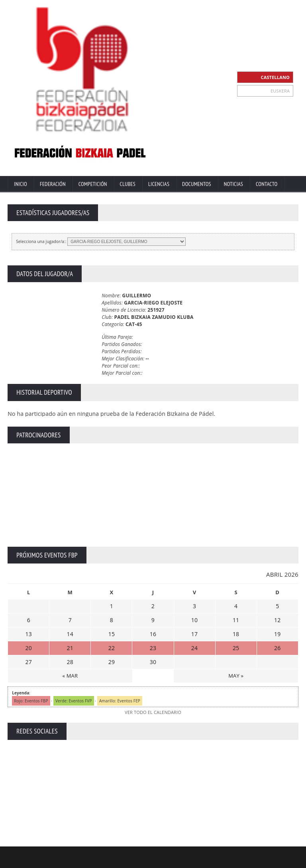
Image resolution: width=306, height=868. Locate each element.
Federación (53, 184)
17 (194, 634)
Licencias (159, 184)
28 (70, 662)
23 (153, 648)
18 (236, 634)
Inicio (21, 184)
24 (194, 648)
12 (277, 620)
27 (29, 662)
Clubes (128, 184)
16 (153, 634)
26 (277, 648)
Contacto (267, 184)
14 (70, 634)
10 (194, 620)
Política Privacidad (232, 861)
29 (112, 662)
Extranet (139, 861)
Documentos (197, 184)
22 (112, 648)
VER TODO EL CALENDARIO (153, 712)
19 (277, 634)
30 (153, 662)
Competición (93, 184)
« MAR (70, 676)
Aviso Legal (194, 861)
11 (236, 620)
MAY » (236, 676)
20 (29, 648)
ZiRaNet (156, 855)
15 (112, 634)
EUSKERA (280, 91)
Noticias (233, 184)
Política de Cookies (279, 861)
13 (29, 634)
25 (236, 648)
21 (70, 648)
